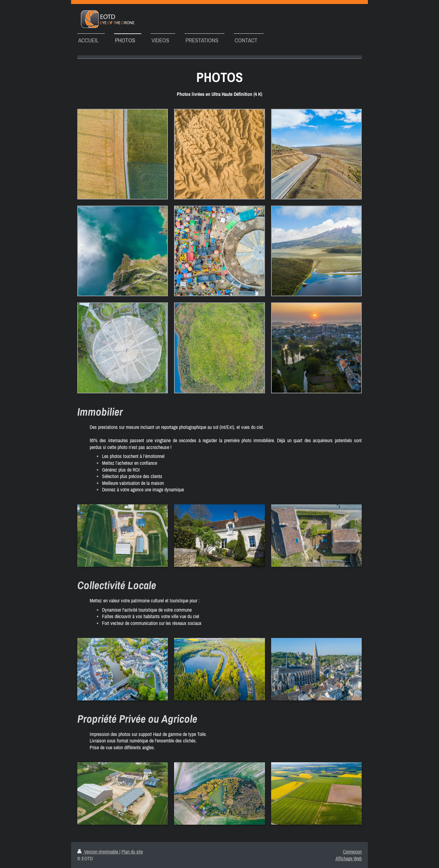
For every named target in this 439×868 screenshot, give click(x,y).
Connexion (352, 852)
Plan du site (132, 852)
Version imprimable (98, 852)
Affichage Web (349, 858)
